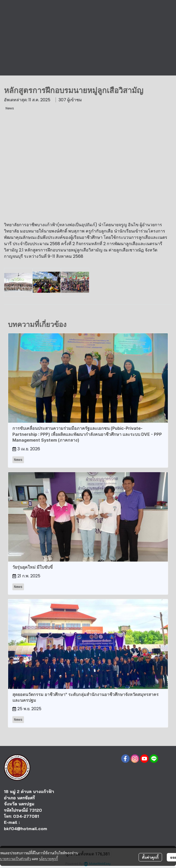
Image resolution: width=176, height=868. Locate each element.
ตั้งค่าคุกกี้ (150, 857)
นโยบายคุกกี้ (48, 859)
